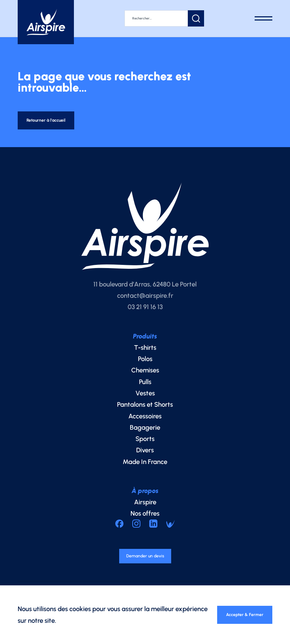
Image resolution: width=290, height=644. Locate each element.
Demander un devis (145, 562)
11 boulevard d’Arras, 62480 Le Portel (145, 288)
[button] (213, 18)
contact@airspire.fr (145, 299)
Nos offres (145, 518)
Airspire (145, 506)
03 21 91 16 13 (145, 311)
